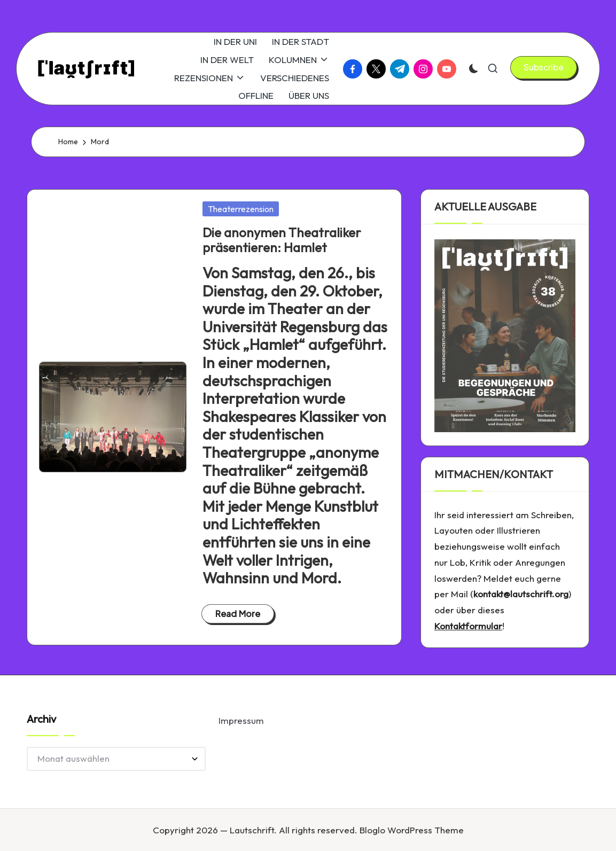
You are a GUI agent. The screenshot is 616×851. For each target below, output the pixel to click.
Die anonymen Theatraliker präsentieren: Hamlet (282, 240)
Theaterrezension (241, 209)
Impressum (241, 720)
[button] (544, 67)
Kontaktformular (468, 626)
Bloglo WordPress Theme (412, 830)
